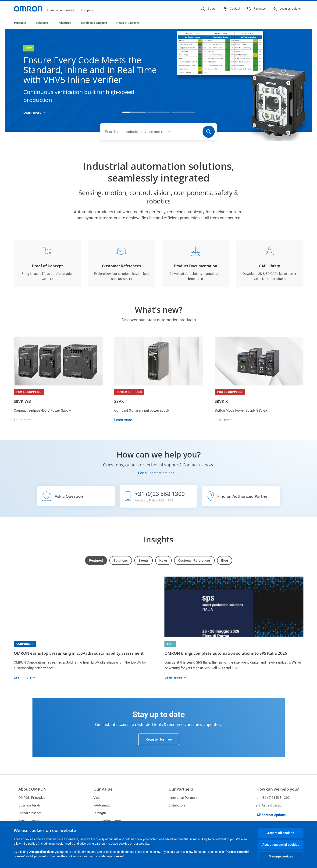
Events (144, 561)
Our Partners (181, 789)
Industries (64, 23)
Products (20, 23)
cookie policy (151, 852)
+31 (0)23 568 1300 (273, 798)
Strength (100, 813)
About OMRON (32, 789)
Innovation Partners (183, 798)
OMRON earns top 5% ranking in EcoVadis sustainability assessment (79, 653)
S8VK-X (221, 401)
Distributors (177, 806)
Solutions (42, 23)
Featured (96, 561)
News (163, 561)
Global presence (30, 813)
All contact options (274, 815)
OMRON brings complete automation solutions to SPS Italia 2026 (226, 653)
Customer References (194, 561)
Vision (98, 798)
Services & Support (94, 23)
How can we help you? (278, 789)
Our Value (103, 789)
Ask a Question (270, 806)
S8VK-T (121, 401)
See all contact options (156, 473)
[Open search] (209, 9)
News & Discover (128, 23)
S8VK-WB (22, 401)
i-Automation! (103, 806)
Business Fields (30, 806)
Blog (225, 561)
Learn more (32, 113)
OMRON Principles (32, 798)
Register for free (159, 740)
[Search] (209, 132)
